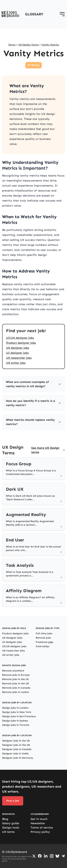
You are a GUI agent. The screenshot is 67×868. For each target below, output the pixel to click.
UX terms (8, 832)
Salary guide (11, 823)
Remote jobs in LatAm (16, 692)
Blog (5, 819)
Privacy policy (40, 832)
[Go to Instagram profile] (52, 856)
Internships (43, 646)
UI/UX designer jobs (20, 338)
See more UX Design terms (45, 450)
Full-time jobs (44, 633)
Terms (12, 45)
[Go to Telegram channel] (63, 856)
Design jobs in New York (17, 712)
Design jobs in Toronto (16, 725)
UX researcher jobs (19, 358)
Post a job (13, 801)
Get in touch (39, 819)
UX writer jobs (16, 363)
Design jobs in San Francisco (19, 716)
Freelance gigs (44, 642)
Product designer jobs (21, 343)
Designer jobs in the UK (16, 745)
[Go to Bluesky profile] (57, 856)
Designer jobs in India (15, 754)
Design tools (11, 828)
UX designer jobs (18, 348)
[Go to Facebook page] (40, 856)
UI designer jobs (17, 353)
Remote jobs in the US (15, 679)
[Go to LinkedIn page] (46, 856)
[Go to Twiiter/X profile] (34, 856)
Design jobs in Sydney (15, 721)
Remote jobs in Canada (16, 688)
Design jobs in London (15, 708)
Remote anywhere (13, 671)
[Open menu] (62, 14)
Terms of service (42, 828)
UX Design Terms (28, 45)
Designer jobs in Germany (18, 758)
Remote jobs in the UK (16, 684)
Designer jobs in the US (16, 741)
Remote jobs (43, 638)
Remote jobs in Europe (16, 675)
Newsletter (38, 823)
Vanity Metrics (50, 45)
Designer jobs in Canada (17, 749)
